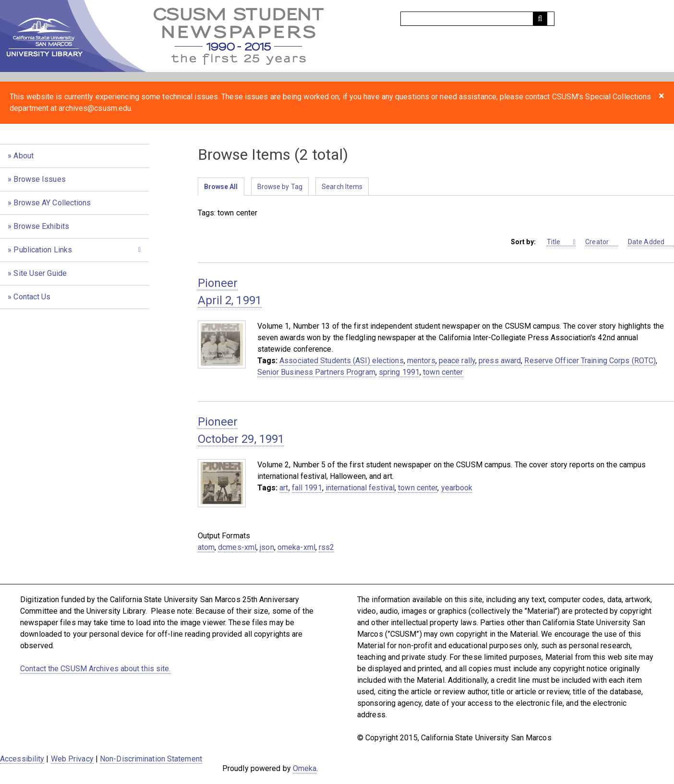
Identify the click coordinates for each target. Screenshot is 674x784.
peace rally (457, 361)
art (284, 488)
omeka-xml (296, 547)
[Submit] (540, 19)
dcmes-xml (237, 547)
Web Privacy (72, 759)
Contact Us (32, 297)
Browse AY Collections (52, 203)
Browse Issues (39, 179)
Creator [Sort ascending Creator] (602, 242)
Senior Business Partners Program (316, 372)
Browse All (221, 187)
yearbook (457, 488)
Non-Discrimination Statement (151, 759)
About (24, 156)
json (267, 547)
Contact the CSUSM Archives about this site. (95, 669)
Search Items (342, 187)
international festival (360, 488)
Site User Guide (40, 273)
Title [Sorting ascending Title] (559, 242)
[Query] (477, 19)
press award (500, 361)
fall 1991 (307, 488)
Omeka (305, 768)
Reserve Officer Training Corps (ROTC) (590, 361)
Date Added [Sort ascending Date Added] (651, 242)
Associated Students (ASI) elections (342, 361)
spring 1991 (399, 372)
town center (443, 372)
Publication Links (43, 250)
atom (206, 547)
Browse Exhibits (41, 226)
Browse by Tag (280, 187)
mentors (421, 361)
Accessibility (22, 759)
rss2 (326, 547)
